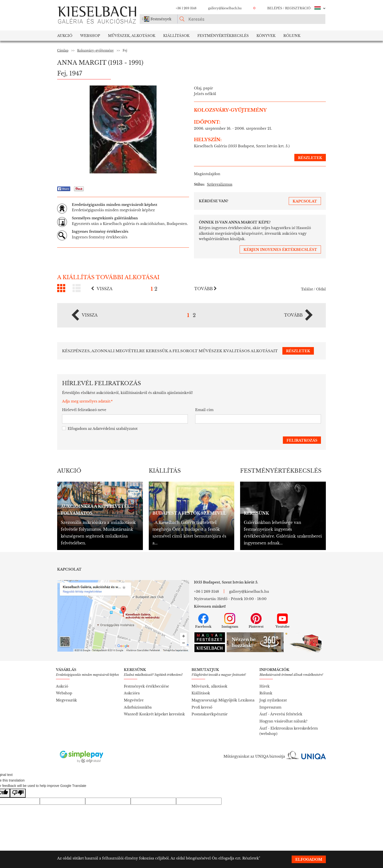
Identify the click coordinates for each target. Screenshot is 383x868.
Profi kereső (202, 707)
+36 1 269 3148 (186, 8)
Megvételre (134, 700)
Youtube (283, 621)
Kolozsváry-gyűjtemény (96, 50)
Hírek (265, 686)
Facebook (203, 621)
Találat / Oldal (313, 289)
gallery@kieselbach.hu (225, 8)
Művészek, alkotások (209, 686)
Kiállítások (176, 36)
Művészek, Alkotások (132, 36)
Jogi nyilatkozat (273, 700)
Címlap (63, 50)
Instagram (230, 621)
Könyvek (266, 36)
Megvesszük (66, 700)
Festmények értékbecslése (146, 686)
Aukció (65, 36)
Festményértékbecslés (223, 36)
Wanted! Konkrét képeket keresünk (154, 714)
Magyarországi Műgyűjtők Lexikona (223, 700)
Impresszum (270, 707)
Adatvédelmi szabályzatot (115, 429)
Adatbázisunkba (138, 707)
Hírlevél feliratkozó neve (84, 410)
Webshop (90, 36)
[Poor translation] (18, 793)
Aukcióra (132, 693)
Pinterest (256, 621)
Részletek (251, 858)
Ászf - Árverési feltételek (281, 714)
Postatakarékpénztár (210, 714)
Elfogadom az (100, 429)
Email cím (204, 410)
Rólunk (292, 36)
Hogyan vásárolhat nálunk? (283, 721)
